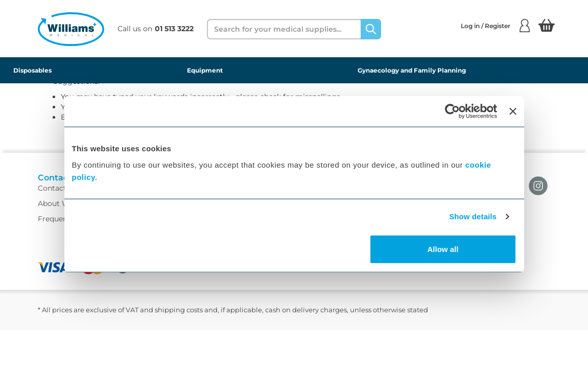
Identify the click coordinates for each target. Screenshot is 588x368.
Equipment (205, 70)
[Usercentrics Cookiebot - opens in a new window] (452, 111)
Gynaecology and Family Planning (412, 70)
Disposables (32, 70)
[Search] (371, 29)
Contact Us (58, 197)
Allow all (443, 249)
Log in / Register (495, 26)
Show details (473, 216)
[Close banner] (513, 111)
